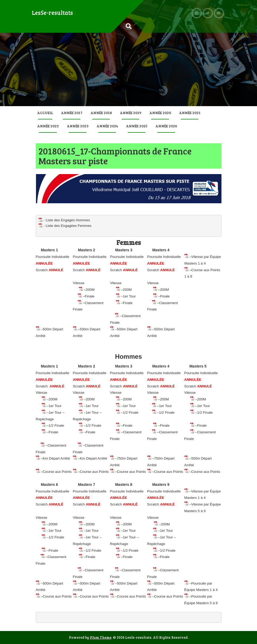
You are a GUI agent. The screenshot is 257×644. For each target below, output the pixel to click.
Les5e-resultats (52, 12)
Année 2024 (107, 126)
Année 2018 (101, 113)
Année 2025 (137, 126)
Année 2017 (72, 113)
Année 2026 (166, 126)
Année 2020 (160, 113)
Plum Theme (101, 637)
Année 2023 (78, 126)
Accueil (45, 113)
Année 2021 (190, 113)
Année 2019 (131, 113)
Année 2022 (48, 126)
